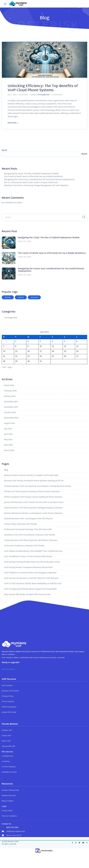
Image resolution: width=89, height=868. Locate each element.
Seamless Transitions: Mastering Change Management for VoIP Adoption (36, 186)
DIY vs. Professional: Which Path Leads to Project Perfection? (31, 183)
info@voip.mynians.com (16, 831)
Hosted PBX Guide (9, 712)
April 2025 (8, 445)
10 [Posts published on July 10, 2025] (41, 346)
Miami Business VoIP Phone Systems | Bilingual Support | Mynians (33, 508)
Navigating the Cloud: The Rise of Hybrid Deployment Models (31, 174)
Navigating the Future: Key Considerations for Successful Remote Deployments (39, 180)
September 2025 (11, 418)
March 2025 (9, 451)
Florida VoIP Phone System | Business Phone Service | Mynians (32, 492)
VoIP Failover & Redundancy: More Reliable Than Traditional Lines (33, 551)
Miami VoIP (6, 741)
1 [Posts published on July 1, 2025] (16, 341)
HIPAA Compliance (9, 707)
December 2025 (11, 402)
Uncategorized (44, 95)
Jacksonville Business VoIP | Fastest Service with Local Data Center (34, 502)
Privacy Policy (7, 811)
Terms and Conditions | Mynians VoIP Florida (24, 546)
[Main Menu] (5, 4)
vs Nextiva (6, 761)
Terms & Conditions (9, 816)
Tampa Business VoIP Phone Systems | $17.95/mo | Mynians (31, 540)
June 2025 (8, 434)
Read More (13, 123)
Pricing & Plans (8, 696)
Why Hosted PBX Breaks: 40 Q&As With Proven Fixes (27, 595)
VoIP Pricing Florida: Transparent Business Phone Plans (29, 568)
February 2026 (10, 391)
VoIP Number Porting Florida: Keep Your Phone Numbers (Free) (32, 562)
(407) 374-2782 (12, 827)
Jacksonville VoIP (9, 746)
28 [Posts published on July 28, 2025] (4, 361)
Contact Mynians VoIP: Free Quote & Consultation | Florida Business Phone (37, 486)
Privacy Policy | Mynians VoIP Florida (20, 524)
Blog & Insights (8, 801)
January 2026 (10, 396)
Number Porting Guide (10, 790)
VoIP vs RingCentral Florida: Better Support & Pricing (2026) (30, 589)
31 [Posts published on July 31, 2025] (41, 361)
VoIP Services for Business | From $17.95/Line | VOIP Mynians (31, 578)
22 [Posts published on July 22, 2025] (16, 356)
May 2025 (8, 440)
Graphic (21, 298)
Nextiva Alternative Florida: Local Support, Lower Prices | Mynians (33, 513)
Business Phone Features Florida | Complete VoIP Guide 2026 (31, 476)
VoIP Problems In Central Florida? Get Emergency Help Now (30, 573)
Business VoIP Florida (10, 691)
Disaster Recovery (9, 795)
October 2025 (10, 413)
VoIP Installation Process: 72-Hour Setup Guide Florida (28, 557)
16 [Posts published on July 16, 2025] (29, 351)
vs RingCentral (7, 756)
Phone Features (8, 701)
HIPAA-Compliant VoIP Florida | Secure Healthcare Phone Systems (33, 497)
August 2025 (10, 423)
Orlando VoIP (7, 730)
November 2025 (11, 407)
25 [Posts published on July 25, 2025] (53, 356)
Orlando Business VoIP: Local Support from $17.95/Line (28, 519)
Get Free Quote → (9, 669)
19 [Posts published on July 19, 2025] (65, 351)
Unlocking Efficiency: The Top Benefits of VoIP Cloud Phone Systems (43, 88)
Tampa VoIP (6, 735)
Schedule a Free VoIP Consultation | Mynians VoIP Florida (30, 535)
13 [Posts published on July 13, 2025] (77, 346)
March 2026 (9, 386)
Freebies (8, 298)
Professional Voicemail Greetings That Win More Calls (28, 530)
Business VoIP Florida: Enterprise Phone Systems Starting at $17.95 (34, 481)
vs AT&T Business (9, 767)
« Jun (4, 367)
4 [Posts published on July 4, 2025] (52, 341)
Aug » (10, 367)
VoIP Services (7, 685)
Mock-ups (34, 298)
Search (4, 150)
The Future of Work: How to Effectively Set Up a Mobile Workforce (33, 177)
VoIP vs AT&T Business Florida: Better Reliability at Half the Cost (33, 584)
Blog (6, 470)
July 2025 (8, 429)
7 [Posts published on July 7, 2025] (4, 346)
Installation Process (9, 772)
